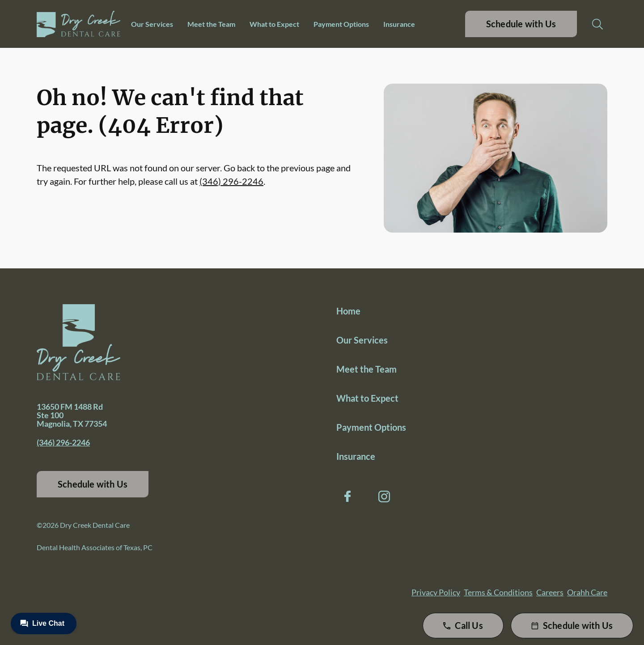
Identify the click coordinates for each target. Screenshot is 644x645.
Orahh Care (587, 592)
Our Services (152, 24)
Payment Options (341, 24)
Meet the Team (211, 24)
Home (348, 311)
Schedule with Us (521, 24)
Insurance (399, 24)
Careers (550, 592)
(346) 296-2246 (231, 181)
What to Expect (274, 24)
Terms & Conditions (498, 592)
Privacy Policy (436, 592)
